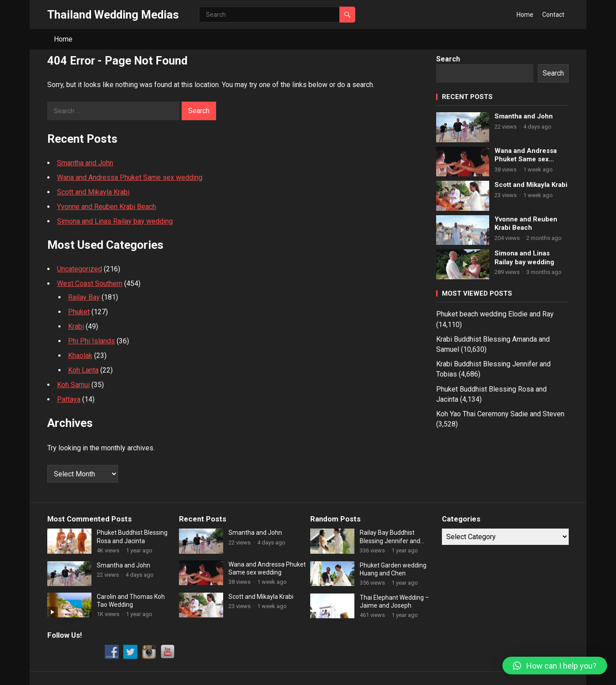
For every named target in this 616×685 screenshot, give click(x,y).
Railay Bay (84, 297)
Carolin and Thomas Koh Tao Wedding (131, 601)
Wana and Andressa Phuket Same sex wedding (130, 177)
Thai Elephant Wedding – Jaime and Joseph (394, 601)
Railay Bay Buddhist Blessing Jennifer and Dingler (390, 537)
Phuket (79, 312)
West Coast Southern (90, 284)
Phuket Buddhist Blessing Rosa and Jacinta (132, 537)
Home (525, 15)
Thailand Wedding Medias (113, 15)
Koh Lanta (83, 370)
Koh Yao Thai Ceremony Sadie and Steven (500, 414)
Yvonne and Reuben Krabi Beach (106, 207)
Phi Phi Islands (91, 341)
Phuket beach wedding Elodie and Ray (495, 314)
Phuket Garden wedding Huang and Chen (393, 569)
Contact (553, 15)
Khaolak (80, 356)
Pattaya (69, 399)
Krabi (76, 326)
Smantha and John (85, 163)
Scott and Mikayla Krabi (93, 192)
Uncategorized (80, 269)
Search (448, 59)
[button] (555, 666)
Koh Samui (73, 385)
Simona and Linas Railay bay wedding (115, 221)
